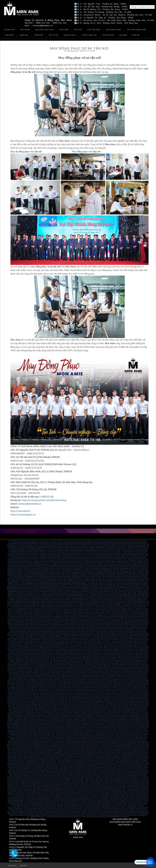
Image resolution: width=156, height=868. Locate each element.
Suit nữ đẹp (98, 777)
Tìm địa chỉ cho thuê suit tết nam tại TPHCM (92, 645)
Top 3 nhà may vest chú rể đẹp (33, 606)
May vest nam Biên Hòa (137, 723)
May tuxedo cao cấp (30, 652)
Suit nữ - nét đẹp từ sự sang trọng (121, 777)
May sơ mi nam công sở (33, 674)
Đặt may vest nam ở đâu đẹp (22, 690)
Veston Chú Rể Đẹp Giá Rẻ (116, 778)
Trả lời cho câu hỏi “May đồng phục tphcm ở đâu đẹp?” (104, 565)
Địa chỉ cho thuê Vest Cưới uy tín (113, 757)
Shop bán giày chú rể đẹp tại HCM (88, 801)
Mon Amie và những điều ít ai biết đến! (92, 549)
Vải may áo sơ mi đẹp (66, 698)
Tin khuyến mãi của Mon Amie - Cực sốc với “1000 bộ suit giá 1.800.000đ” (31, 558)
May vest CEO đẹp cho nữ (127, 609)
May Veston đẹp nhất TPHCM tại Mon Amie (75, 756)
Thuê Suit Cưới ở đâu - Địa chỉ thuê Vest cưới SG (134, 790)
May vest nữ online (135, 615)
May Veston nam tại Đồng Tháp (74, 811)
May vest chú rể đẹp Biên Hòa (124, 723)
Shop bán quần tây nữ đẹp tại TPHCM (18, 788)
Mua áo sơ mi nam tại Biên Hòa (72, 720)
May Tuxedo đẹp (105, 687)
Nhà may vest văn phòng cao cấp (19, 638)
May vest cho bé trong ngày (102, 631)
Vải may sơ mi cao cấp (17, 700)
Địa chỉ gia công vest (35, 696)
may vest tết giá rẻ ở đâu (94, 639)
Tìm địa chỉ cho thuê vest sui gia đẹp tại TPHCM (51, 623)
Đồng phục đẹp (65, 674)
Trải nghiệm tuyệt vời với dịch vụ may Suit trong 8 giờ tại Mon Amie (131, 563)
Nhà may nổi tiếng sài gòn (84, 737)
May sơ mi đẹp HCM (38, 685)
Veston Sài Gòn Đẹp (117, 741)
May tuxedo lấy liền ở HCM (131, 685)
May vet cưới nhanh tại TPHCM (114, 753)
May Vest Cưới (27, 804)
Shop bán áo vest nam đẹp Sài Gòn (64, 713)
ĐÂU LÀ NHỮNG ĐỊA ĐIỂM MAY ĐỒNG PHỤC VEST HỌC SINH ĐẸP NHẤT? (81, 582)
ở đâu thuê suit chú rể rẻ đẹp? (33, 772)
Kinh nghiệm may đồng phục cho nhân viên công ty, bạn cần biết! (47, 561)
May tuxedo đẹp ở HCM (86, 687)
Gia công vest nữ (140, 745)
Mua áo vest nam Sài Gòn (109, 713)
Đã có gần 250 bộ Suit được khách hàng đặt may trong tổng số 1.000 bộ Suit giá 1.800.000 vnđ (32, 552)
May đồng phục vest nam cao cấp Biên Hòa (23, 720)
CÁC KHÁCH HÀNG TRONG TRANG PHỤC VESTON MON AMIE (118, 589)
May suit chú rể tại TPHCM (84, 653)
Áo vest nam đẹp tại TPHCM (77, 678)
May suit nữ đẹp (44, 777)
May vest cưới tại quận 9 (111, 767)
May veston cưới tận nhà (29, 675)
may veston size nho (70, 810)
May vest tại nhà (121, 613)
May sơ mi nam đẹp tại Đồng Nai (52, 719)
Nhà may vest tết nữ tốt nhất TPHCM (127, 646)
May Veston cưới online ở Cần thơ (48, 760)
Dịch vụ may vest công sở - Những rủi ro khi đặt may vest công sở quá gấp (61, 554)
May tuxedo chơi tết (20, 652)
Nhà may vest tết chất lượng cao (29, 619)
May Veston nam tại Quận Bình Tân (89, 812)
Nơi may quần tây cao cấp (117, 679)
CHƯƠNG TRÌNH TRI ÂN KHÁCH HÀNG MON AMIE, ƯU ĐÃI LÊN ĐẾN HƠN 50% (58, 606)
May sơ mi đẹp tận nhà (78, 613)
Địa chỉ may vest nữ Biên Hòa (129, 724)
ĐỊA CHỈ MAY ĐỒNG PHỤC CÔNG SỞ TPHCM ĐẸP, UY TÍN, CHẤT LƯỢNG (118, 569)
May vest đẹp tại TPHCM (21, 686)
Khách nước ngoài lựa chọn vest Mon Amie (131, 674)
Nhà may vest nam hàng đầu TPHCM (119, 734)
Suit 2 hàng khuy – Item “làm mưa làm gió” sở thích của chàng (64, 564)
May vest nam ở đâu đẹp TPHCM (96, 727)
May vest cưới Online (139, 753)
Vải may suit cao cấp (73, 700)
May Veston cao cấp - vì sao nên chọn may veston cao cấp (66, 796)
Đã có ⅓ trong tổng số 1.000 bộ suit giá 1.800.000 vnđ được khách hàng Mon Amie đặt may (44, 546)
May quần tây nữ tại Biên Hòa (140, 722)
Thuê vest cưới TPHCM (61, 733)
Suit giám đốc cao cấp (138, 641)
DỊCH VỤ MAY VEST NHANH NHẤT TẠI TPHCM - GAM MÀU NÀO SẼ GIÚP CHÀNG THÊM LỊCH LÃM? (51, 590)
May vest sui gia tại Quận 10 (65, 627)
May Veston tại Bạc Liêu (69, 759)
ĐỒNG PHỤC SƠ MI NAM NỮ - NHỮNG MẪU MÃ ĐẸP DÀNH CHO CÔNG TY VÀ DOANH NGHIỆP (114, 584)
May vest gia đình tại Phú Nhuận (116, 630)
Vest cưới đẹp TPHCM (82, 727)
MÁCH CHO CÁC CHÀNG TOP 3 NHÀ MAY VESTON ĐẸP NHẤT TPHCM (117, 605)
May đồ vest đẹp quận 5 (134, 702)
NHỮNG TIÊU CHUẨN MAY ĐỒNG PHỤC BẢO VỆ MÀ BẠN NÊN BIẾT (55, 576)
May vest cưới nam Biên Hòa (86, 720)
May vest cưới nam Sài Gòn (131, 709)
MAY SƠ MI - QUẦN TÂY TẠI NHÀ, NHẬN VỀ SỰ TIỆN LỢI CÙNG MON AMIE (125, 590)
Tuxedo (85, 643)
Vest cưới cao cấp (79, 643)
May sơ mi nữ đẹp (16, 685)
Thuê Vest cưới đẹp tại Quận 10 (85, 757)
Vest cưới (119, 659)
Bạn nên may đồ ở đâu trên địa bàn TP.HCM (46, 751)
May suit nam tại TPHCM (29, 679)
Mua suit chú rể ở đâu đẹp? (67, 774)
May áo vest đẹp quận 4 (63, 707)
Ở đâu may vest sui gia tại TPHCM (90, 623)
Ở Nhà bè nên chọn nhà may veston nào (95, 763)
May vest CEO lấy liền (89, 661)
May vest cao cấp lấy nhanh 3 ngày (59, 657)
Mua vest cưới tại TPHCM (62, 648)
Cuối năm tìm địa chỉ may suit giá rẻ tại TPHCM (58, 654)
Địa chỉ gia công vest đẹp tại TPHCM (21, 696)
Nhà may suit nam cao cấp (72, 737)
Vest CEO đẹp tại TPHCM (17, 663)
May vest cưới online (74, 649)
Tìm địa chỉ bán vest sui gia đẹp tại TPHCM (118, 619)
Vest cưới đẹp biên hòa (122, 726)
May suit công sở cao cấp (129, 653)
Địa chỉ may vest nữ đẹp (141, 783)
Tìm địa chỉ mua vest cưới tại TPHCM (124, 643)
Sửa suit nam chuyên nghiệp (126, 692)
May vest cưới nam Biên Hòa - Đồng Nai (108, 719)
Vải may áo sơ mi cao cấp (54, 698)
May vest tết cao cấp (82, 622)
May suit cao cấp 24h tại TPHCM (61, 643)
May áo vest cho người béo (97, 730)
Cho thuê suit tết (74, 641)
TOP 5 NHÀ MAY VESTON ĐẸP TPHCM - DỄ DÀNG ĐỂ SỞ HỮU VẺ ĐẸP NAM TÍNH (67, 602)
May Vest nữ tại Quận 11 (121, 789)
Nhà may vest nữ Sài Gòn (99, 733)
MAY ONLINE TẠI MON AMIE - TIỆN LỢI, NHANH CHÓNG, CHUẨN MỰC (124, 578)
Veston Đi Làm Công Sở (90, 778)
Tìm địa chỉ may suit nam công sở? (125, 768)
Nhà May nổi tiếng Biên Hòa (28, 726)
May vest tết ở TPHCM (59, 622)
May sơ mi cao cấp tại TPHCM (17, 683)
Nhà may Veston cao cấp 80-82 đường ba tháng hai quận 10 (98, 756)
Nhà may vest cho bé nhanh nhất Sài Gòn (91, 626)
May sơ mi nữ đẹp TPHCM (64, 683)
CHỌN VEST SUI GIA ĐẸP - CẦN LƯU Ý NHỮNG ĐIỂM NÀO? (86, 600)
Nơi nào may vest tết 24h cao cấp (45, 622)
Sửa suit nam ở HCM (119, 690)
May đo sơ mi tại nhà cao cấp (41, 613)
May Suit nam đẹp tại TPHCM (87, 777)
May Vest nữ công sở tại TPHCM (60, 783)
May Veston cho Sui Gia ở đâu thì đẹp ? (23, 789)
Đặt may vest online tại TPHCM (62, 616)
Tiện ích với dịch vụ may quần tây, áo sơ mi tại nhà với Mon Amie (79, 542)
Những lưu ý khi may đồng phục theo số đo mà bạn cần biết (112, 554)
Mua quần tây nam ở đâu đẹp (41, 779)
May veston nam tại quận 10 (107, 814)
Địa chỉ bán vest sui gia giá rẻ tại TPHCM (37, 634)
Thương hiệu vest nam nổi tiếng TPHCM (70, 679)
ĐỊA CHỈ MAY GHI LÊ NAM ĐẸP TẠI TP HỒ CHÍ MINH (32, 800)
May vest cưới (53, 649)
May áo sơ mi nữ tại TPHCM (133, 737)
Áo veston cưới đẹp (138, 692)
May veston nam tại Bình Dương (49, 815)
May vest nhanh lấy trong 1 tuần (27, 628)
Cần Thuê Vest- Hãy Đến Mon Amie (92, 807)
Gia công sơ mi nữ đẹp (99, 696)
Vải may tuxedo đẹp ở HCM (31, 687)
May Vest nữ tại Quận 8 (18, 790)
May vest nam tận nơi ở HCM (50, 676)
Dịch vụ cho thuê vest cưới (77, 807)
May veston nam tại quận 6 (30, 814)
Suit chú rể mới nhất (87, 775)
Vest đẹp (32, 807)
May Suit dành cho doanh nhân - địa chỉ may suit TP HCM (84, 792)
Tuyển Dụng (108, 35)
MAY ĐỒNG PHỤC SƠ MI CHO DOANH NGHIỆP (61, 569)
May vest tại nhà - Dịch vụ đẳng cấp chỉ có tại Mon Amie (131, 543)
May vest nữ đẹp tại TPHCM (60, 781)
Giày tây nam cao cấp (56, 667)
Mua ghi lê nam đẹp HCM (132, 733)
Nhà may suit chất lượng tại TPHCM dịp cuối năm (45, 648)
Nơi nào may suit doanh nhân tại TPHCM (74, 642)
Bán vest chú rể (95, 656)
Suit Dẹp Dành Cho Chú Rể (106, 799)
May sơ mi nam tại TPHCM (55, 678)
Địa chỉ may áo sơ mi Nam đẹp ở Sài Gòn (62, 799)
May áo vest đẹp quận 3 (75, 707)
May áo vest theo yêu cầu (138, 704)
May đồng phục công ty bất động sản (48, 681)
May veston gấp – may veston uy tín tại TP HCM (132, 794)
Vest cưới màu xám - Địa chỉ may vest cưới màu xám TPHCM (97, 793)
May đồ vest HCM (90, 734)
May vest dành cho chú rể (35, 661)
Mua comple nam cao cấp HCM (79, 734)
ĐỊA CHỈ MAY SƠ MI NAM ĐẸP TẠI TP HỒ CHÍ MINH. (131, 800)
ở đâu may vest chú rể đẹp (23, 646)
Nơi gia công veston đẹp (95, 697)
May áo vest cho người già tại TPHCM (127, 711)
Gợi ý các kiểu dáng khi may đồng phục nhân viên (95, 567)
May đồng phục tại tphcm (65, 792)
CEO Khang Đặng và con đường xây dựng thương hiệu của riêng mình (112, 547)
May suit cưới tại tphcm (114, 652)
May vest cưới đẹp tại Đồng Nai (78, 763)
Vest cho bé (98, 622)
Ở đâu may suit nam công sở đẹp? (86, 770)
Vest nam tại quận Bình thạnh (130, 815)
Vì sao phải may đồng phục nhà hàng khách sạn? (118, 567)
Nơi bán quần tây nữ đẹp (38, 786)
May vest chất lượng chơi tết (36, 639)
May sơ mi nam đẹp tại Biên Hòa (136, 720)
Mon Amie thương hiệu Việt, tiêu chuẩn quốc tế (122, 749)
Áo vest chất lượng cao (126, 707)
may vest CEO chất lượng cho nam (23, 611)
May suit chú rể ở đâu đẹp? (50, 775)
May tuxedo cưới (99, 686)
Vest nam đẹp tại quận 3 (135, 715)
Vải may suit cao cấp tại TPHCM (39, 700)
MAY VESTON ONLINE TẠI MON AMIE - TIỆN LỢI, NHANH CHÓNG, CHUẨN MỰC (105, 598)
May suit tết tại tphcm (114, 639)
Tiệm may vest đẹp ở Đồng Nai (133, 718)
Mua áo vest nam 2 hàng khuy (31, 740)
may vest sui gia (89, 805)
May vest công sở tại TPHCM (23, 657)
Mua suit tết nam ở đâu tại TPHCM (99, 648)
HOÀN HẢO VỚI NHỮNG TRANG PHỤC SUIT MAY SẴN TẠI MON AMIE (80, 578)
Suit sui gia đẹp (27, 774)
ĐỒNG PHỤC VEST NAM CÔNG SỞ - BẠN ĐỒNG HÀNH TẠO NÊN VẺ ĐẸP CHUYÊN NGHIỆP (66, 583)
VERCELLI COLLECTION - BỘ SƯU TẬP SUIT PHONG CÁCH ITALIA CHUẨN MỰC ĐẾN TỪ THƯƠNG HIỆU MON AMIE (88, 571)
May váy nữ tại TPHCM (111, 733)
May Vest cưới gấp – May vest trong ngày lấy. (110, 794)
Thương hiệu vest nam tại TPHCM (103, 734)
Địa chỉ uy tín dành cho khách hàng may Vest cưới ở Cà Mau (88, 759)
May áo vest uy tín (108, 707)
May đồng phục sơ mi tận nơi (70, 612)
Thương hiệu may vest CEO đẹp (127, 663)
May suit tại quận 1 (87, 768)
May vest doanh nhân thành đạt (133, 660)
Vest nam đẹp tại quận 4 (123, 715)
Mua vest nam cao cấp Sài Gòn (80, 713)
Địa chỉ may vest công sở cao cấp (21, 654)
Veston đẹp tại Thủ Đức (46, 808)
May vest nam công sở (35, 657)
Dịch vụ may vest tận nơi (136, 612)
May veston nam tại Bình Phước (20, 815)
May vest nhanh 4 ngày (83, 628)
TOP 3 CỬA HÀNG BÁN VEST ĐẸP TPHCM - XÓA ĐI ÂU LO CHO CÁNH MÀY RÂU (105, 602)
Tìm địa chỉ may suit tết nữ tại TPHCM (55, 645)
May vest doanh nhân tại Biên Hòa (73, 726)
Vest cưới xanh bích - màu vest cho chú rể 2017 (90, 796)
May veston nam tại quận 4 (56, 814)
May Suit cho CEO (20, 643)
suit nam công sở (16, 771)
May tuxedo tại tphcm (129, 650)
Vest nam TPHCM (20, 689)
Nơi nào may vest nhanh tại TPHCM (22, 624)
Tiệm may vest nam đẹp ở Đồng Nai (108, 722)
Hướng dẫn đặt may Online (37, 804)
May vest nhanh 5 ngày (72, 628)
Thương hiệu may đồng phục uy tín (79, 681)
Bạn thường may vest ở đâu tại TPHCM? (100, 671)
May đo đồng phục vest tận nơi (26, 151)
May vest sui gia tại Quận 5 (78, 627)
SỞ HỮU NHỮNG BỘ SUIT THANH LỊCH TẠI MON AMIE (23, 601)
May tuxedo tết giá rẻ (98, 650)
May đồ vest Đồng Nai (91, 718)
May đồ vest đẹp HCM (67, 704)
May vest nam (124, 785)
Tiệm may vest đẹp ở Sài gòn (19, 729)
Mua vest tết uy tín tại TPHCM (69, 617)
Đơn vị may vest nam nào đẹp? (129, 741)
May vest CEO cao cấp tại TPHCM (18, 668)
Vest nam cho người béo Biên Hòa (85, 723)
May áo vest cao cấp (127, 704)
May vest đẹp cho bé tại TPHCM (72, 631)
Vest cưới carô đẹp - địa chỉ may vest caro (73, 793)
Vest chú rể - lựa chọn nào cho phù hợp (23, 786)
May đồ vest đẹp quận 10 (100, 702)
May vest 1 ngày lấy (128, 635)
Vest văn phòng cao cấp (97, 637)
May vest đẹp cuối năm (44, 649)
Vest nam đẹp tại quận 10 (54, 715)
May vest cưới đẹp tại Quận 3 (30, 753)
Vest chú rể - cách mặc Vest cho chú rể (125, 764)
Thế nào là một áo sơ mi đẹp (133, 788)
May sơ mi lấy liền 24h (45, 635)
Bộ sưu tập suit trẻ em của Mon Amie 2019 (111, 674)
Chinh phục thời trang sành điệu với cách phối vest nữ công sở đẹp (77, 556)
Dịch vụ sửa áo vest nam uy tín (100, 692)
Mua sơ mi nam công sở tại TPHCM (82, 782)
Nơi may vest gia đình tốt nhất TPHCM (57, 626)
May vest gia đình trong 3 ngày (19, 630)
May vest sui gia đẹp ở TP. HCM (120, 751)
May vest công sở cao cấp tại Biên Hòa (67, 724)
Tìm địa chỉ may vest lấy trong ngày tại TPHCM (130, 622)
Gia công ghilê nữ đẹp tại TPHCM (57, 745)
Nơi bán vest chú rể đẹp (114, 785)
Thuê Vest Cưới (67, 807)
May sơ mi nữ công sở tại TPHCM (98, 782)
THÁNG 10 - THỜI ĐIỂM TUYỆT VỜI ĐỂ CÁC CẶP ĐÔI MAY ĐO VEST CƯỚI (58, 604)
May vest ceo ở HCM (64, 668)
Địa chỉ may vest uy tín (22, 702)
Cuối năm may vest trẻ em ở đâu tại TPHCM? (133, 654)
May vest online (74, 616)
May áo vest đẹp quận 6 (40, 707)
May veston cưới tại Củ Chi (43, 764)
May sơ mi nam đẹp (38, 683)
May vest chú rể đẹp (72, 682)
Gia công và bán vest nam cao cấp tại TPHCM (107, 744)
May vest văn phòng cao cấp (64, 638)
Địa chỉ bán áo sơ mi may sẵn (37, 682)
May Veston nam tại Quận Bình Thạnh (72, 812)
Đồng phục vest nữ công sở (18, 687)
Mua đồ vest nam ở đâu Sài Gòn (113, 712)
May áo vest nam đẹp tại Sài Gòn (95, 713)
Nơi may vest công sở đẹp (123, 656)
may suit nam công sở (140, 770)
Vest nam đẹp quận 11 (42, 715)
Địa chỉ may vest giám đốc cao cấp (119, 664)
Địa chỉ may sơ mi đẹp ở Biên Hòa (125, 722)
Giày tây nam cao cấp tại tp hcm (137, 801)
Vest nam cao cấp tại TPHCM (52, 668)
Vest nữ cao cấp (74, 683)
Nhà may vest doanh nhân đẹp (39, 665)
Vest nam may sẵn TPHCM (133, 687)
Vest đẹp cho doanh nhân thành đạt (121, 661)
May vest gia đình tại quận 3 (88, 630)
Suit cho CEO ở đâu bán (28, 642)
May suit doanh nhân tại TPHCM (129, 642)
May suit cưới (105, 652)
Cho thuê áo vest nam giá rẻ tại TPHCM (28, 810)
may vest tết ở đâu (84, 639)
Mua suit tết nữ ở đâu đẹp (85, 648)
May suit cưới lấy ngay (60, 653)
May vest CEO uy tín (31, 668)
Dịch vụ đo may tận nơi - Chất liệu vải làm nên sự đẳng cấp (26, 542)
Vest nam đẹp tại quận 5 (112, 715)
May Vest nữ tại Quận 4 (110, 789)
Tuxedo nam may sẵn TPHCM (60, 686)
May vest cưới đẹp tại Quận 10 (44, 753)
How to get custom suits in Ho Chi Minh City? (134, 701)
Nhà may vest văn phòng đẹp (110, 637)
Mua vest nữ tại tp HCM (15, 779)
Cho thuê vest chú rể (17, 656)
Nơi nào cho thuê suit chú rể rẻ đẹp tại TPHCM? (32, 775)
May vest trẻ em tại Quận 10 (25, 672)
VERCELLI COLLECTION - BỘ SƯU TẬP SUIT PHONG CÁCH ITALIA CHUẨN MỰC (80, 586)
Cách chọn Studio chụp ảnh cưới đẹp (92, 804)
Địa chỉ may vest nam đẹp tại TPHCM (42, 735)
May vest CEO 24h (107, 660)
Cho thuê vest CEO (19, 612)
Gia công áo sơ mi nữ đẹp (85, 745)
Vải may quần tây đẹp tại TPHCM (79, 698)
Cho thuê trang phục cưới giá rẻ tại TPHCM (57, 634)
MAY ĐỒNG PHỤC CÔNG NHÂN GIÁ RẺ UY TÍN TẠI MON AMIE (121, 573)
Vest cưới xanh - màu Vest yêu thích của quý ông (56, 766)
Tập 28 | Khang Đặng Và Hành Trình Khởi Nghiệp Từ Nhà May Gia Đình (117, 549)
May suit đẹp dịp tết (66, 639)
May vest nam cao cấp (92, 741)
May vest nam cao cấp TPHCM (108, 735)
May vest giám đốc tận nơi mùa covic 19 (87, 606)
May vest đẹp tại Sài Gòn (140, 678)
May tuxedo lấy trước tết (140, 650)
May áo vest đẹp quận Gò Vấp (64, 705)
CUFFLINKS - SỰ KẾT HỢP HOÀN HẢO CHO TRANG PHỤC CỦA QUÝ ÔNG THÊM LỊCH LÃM (63, 593)
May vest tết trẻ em (135, 648)
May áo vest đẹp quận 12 (111, 705)
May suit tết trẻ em (143, 638)
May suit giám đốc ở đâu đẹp (104, 642)
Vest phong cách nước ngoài (75, 808)
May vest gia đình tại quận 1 (18, 622)
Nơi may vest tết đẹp (71, 619)
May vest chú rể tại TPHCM (127, 649)
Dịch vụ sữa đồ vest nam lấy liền (110, 694)
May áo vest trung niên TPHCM (57, 738)
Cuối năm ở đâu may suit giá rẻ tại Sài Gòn (113, 654)
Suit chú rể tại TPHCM (128, 645)
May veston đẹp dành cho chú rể (96, 665)
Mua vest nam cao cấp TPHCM (32, 737)
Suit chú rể (120, 645)
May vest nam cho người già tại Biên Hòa (65, 722)
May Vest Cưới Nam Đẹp (135, 797)
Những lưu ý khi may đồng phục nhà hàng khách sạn (79, 560)
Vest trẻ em (18, 785)
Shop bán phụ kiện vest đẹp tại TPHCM (126, 730)
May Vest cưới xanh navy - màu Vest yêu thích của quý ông (24, 797)
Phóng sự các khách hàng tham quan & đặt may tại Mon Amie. (102, 546)
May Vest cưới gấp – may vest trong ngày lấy (84, 764)
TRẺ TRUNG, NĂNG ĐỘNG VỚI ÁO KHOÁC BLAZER (32, 583)
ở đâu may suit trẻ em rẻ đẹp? (74, 771)
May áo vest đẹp (116, 707)
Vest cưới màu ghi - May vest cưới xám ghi (121, 793)
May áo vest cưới (118, 704)
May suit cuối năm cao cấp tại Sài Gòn (46, 653)
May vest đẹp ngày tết (125, 648)
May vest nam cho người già (85, 729)
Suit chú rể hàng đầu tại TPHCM (64, 775)
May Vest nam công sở (99, 783)
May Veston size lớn (32, 811)
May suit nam (53, 661)
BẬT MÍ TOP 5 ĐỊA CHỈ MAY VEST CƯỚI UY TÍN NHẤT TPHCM (132, 601)
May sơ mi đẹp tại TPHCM (27, 671)
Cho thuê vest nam (128, 679)
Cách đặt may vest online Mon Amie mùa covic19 (56, 608)
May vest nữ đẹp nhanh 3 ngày (74, 657)
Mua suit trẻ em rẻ (57, 772)
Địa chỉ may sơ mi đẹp (133, 726)
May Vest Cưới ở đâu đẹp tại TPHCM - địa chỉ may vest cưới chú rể (91, 790)
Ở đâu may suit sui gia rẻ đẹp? (115, 771)
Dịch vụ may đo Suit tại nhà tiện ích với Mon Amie (28, 560)
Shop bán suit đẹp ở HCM (129, 738)
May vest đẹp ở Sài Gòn (32, 729)
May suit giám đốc (82, 670)
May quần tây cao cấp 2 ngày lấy (74, 634)
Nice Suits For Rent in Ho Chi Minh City (96, 705)
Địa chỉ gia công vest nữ (135, 694)
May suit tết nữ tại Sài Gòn (70, 652)
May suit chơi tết (75, 639)
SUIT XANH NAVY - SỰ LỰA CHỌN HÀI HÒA (21, 580)
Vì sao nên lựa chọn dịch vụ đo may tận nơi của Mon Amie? (97, 552)
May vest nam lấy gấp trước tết (56, 752)
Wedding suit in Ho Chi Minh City (57, 701)
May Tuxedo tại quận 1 (78, 768)
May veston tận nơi (56, 675)
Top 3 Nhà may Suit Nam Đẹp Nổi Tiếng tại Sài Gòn (24, 759)
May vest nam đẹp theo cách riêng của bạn (99, 781)
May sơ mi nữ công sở (128, 782)
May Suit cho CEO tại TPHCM (31, 643)
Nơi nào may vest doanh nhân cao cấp (104, 668)
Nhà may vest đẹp (32, 702)
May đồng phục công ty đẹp (84, 682)
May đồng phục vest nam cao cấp (40, 672)
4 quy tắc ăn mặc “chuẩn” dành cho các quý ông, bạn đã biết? (117, 564)
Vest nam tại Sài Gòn (106, 679)
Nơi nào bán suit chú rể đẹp (126, 774)
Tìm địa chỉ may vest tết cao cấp (83, 619)
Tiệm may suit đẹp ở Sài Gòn (28, 746)
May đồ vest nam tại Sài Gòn (65, 712)
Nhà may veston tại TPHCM (79, 692)
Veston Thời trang (132, 805)
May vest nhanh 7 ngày (50, 628)
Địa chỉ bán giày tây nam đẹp (68, 667)
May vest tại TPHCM (25, 676)
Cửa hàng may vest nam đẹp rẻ (26, 735)
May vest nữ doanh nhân (78, 663)
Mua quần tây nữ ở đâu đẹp (28, 779)
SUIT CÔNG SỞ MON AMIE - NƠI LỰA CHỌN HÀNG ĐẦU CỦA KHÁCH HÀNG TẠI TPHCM (45, 572)
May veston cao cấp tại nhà (77, 753)
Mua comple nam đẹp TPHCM (21, 731)
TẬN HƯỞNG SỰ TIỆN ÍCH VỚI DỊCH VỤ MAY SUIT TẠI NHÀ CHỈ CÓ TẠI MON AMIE (59, 591)
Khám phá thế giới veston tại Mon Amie (96, 752)
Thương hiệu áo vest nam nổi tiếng (62, 690)
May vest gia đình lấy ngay (19, 631)
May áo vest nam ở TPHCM (99, 729)
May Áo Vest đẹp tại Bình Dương (57, 789)
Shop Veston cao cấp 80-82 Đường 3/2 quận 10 (123, 756)
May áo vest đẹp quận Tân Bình (79, 705)
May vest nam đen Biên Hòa (40, 720)
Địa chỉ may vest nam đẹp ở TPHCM (75, 735)
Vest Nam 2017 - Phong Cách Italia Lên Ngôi (129, 807)
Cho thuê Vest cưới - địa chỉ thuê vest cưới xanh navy (24, 794)
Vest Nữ (78, 29)
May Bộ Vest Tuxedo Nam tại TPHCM (84, 810)
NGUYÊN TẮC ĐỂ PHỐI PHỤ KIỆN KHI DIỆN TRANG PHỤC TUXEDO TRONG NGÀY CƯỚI (120, 586)
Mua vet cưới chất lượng (89, 753)
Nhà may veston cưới (45, 693)
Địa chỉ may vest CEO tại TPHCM (103, 664)
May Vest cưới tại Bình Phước (64, 762)
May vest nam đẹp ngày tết (71, 622)
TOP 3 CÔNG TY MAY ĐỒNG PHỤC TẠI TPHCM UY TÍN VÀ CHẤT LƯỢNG (99, 579)
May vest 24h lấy (75, 633)
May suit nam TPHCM (56, 731)
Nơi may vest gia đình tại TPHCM (74, 626)
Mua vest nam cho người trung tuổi (47, 733)
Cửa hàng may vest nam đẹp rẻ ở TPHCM (131, 712)
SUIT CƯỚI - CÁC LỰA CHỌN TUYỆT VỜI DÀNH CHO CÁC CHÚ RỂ (47, 580)
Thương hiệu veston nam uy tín (84, 693)
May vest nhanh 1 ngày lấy (120, 628)
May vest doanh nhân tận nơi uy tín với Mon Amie (111, 541)
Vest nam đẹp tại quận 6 (100, 715)
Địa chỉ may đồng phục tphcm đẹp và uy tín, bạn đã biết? (98, 561)
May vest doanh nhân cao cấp (58, 670)
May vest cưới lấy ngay (93, 649)
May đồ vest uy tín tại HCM (18, 704)
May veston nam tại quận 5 (43, 814)
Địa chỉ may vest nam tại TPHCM (64, 685)
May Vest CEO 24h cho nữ (135, 611)
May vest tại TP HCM (66, 816)
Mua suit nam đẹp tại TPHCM (78, 708)
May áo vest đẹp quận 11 (123, 705)
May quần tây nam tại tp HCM (123, 779)
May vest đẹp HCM (53, 702)
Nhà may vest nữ (66, 678)
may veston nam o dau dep (44, 810)
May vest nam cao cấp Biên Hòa (114, 724)
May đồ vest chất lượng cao (31, 704)
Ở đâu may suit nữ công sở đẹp (71, 770)
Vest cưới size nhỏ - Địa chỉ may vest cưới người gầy (48, 794)
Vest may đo (54, 735)
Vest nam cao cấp (138, 683)
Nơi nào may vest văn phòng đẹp (125, 637)
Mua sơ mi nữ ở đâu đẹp (54, 779)
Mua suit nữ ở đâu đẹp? (132, 775)
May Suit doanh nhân (116, 642)
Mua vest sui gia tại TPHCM (107, 626)
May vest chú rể (117, 649)
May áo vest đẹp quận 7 (29, 707)
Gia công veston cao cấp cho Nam (89, 744)
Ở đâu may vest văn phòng (85, 637)
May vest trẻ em (63, 682)
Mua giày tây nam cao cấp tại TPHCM (42, 667)
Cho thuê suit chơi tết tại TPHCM (85, 641)
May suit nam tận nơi (93, 675)
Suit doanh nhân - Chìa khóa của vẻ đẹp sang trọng (76, 546)
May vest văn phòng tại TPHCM (103, 638)
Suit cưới (105, 645)
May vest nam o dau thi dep (23, 807)
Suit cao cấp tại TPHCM (46, 642)
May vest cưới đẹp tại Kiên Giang (125, 759)
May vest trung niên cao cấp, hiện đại (98, 748)
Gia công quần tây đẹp (76, 696)
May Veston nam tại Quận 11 (120, 812)
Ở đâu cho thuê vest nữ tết (68, 646)
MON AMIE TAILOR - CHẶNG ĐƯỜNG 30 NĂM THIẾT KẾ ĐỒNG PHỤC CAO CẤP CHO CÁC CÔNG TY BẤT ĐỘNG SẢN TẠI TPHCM (53, 595)
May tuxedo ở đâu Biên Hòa (49, 722)
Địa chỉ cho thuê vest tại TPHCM (99, 693)
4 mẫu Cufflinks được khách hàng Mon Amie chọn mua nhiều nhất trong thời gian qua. (64, 549)
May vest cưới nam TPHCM (84, 730)
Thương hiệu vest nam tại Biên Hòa (20, 724)
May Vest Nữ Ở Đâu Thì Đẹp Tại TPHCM (119, 797)
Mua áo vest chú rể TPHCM (58, 730)
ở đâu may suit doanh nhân (58, 642)
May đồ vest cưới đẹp (73, 702)
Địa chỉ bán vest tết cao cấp (108, 617)
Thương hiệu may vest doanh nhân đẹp (110, 663)
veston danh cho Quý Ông (135, 810)
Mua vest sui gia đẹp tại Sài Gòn (121, 626)
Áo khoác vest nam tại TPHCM (120, 683)
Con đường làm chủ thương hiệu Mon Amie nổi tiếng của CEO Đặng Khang (27, 549)
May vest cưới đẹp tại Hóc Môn (112, 763)
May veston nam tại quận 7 (18, 814)
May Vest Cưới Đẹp (31, 799)
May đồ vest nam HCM (79, 711)
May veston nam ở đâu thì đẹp (56, 807)
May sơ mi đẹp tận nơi (29, 613)
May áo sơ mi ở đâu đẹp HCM (113, 682)
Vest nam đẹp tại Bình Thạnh (18, 715)
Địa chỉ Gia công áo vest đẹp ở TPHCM (24, 745)
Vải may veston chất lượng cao (85, 700)
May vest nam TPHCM (81, 709)
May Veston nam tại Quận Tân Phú (19, 812)
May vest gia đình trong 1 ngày (34, 630)
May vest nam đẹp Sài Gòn (76, 716)
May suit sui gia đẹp (18, 774)
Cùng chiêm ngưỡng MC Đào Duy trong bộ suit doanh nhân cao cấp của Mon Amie (127, 746)
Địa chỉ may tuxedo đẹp (70, 738)
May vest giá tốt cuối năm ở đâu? (30, 649)
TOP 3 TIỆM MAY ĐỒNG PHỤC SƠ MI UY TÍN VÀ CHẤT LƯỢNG (102, 583)
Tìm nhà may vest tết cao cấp (109, 643)
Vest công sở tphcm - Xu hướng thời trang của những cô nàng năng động (45, 556)
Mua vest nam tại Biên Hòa (98, 726)
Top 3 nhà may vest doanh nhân (142, 605)
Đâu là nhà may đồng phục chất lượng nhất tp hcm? (53, 565)
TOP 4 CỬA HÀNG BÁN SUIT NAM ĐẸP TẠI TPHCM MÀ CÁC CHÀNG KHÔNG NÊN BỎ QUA (106, 593)
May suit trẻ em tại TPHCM (105, 772)
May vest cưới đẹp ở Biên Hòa (64, 763)
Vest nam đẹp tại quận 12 (31, 715)
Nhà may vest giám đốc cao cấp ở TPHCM (44, 664)
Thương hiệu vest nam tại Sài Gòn (80, 712)
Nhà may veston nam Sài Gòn (57, 693)
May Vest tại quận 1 (97, 768)
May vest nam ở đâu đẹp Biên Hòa (44, 723)
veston (15, 807)
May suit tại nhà (16, 676)
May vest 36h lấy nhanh (138, 635)
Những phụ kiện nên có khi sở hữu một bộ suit (50, 674)
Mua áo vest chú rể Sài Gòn (105, 709)
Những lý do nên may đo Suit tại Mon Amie (106, 563)
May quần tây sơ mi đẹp (109, 727)
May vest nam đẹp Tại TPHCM (104, 741)
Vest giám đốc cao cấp (74, 660)
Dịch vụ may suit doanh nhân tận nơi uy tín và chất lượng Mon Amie (24, 541)
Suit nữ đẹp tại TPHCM (75, 777)
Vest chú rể (72, 643)
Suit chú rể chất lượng (77, 775)
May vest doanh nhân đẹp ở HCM (64, 661)
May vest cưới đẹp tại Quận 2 (65, 768)
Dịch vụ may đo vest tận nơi (46, 612)
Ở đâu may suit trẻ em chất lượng (59, 771)
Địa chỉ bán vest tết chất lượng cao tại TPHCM (40, 617)
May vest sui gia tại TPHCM (39, 627)
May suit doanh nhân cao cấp (18, 737)
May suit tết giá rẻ (20, 641)
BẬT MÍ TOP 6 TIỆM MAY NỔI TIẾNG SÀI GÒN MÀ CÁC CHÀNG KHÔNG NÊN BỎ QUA (51, 600)
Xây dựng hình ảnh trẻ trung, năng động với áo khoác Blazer (27, 565)
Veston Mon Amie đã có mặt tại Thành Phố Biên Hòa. (108, 716)
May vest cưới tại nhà (66, 753)
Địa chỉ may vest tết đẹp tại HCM (45, 619)
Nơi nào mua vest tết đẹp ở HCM (111, 616)
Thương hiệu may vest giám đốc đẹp (92, 663)
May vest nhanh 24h (39, 628)
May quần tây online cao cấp (26, 615)
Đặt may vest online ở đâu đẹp (18, 616)
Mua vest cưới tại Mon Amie (36, 755)
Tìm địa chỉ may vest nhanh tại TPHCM (111, 622)
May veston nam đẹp (83, 665)
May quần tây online (49, 615)
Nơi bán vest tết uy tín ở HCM (126, 616)
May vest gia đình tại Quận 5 (75, 630)
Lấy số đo (53, 35)
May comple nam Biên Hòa (71, 723)
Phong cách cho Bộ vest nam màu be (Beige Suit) (90, 803)
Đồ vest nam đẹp (110, 689)
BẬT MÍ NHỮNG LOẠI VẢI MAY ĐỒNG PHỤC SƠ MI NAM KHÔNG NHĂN (86, 589)
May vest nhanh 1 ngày (47, 660)
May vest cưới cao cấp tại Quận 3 (51, 768)
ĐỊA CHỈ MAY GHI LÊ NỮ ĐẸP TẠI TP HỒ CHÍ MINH (57, 800)
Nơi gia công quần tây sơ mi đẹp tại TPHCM (39, 742)
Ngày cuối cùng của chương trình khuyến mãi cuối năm (65, 563)
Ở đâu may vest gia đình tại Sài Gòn (126, 623)
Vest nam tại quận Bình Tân (103, 815)
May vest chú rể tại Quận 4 (37, 768)
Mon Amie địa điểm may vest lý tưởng (56, 671)
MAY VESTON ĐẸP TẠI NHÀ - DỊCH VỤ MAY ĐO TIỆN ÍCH (27, 604)
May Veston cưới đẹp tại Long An (49, 763)
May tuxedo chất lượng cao (106, 685)
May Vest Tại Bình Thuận (60, 811)
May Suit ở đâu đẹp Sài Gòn (69, 709)
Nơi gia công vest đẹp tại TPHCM (40, 697)
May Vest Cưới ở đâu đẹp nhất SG (115, 790)
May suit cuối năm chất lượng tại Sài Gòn (28, 653)
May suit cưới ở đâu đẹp (62, 749)
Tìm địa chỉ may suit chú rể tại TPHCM (73, 645)
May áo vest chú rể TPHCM (45, 730)
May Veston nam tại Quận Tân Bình (105, 812)
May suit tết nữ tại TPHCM (58, 652)
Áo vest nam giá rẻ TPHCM (137, 689)
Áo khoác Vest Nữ (95, 799)
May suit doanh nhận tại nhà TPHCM (117, 675)
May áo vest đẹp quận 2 (86, 707)
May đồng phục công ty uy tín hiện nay (95, 670)
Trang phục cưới (132, 619)
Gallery (123, 35)
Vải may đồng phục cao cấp (140, 697)
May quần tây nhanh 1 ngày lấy (108, 634)
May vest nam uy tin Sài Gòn (89, 716)
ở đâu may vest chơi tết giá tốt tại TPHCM (39, 646)
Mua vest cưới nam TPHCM (35, 731)
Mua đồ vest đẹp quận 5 (122, 702)
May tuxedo (71, 650)
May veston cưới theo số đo (113, 810)
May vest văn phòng (115, 638)
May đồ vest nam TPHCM (74, 687)
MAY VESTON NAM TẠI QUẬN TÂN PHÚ (104, 755)
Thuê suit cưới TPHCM (41, 708)
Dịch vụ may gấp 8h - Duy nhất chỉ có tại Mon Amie (58, 553)
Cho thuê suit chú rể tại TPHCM (72, 656)
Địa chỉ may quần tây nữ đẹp (18, 681)
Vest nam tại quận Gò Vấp (91, 815)
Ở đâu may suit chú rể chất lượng (43, 771)
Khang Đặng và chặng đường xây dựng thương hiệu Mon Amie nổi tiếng (79, 547)
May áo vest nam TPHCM (77, 690)
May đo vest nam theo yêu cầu (79, 741)
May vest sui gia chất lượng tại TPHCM (83, 620)
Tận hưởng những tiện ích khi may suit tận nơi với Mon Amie (80, 543)
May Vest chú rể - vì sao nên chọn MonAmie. (100, 797)
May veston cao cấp (121, 733)
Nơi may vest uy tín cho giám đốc (137, 668)
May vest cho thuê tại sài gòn (121, 808)
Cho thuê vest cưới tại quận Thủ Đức (32, 808)
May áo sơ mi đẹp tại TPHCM (123, 693)
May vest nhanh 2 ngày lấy (108, 628)
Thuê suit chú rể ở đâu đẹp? (54, 774)
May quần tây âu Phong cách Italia (130, 778)
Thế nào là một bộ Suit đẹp (69, 790)
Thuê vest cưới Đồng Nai (92, 719)
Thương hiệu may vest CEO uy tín (75, 664)
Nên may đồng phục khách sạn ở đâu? (23, 568)
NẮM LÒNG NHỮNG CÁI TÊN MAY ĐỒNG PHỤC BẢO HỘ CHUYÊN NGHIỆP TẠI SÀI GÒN (123, 576)
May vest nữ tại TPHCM (125, 672)
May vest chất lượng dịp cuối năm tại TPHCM (44, 650)
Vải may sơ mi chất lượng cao (131, 698)
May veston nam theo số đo (99, 810)
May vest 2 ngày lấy (118, 635)
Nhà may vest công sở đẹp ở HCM (94, 654)
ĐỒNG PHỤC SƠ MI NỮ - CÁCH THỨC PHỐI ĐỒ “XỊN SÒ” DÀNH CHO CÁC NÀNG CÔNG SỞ (31, 584)
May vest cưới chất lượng (128, 753)
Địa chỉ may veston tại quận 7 (137, 767)
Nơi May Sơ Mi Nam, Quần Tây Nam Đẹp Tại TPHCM (77, 789)
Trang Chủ (10, 29)
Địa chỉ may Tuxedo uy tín (43, 687)
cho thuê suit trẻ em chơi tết (63, 641)
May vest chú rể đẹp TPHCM (110, 730)
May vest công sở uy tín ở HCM (137, 656)
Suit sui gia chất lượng (36, 774)
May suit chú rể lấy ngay (117, 653)
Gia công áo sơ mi (95, 745)
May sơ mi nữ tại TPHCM (16, 781)
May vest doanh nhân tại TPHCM (126, 670)
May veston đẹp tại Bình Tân (138, 763)
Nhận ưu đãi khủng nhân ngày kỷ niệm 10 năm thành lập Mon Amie (63, 558)
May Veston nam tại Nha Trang (116, 811)
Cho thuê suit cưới (60, 656)
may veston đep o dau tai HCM (42, 807)
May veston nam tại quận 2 (81, 814)
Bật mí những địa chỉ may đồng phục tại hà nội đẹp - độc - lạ (39, 563)
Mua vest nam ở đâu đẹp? (78, 779)
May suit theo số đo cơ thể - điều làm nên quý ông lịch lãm (81, 749)
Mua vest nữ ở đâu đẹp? (66, 779)
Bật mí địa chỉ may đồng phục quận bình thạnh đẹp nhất (43, 567)
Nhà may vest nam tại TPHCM (94, 679)
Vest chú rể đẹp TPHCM (123, 729)
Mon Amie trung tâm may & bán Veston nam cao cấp (53, 756)
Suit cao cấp (37, 642)
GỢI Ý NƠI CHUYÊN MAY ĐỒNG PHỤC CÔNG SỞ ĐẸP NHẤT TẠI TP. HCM (113, 580)
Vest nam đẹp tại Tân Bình (134, 713)
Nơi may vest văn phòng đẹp (77, 638)
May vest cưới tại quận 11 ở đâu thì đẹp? (83, 767)
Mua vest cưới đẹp (56, 753)
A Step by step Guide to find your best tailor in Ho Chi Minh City (110, 701)
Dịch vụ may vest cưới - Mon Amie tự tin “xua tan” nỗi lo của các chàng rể (28, 554)
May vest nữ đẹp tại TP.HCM (78, 751)
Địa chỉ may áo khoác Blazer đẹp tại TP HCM (49, 801)
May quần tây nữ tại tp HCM (110, 779)
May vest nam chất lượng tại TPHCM (47, 740)
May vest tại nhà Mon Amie (99, 613)
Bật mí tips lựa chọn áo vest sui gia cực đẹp (36, 553)
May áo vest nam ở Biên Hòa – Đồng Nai (76, 718)
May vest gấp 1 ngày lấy (124, 786)
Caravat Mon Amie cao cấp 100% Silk (54, 547)
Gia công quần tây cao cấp (64, 696)
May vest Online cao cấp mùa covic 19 (94, 608)
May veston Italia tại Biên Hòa (28, 723)
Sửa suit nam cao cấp (21, 693)
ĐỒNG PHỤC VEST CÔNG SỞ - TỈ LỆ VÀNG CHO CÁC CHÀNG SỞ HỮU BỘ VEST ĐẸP (118, 582)
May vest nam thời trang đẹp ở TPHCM (107, 740)
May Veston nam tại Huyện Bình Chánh (36, 812)
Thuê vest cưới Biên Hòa (111, 723)
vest (12, 807)
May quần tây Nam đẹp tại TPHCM (44, 799)
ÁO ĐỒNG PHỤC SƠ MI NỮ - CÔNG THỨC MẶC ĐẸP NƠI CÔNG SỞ (97, 587)
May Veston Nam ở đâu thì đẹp (56, 759)
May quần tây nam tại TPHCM (72, 671)
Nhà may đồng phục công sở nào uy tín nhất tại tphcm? (104, 560)
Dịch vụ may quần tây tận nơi (36, 609)
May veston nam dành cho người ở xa (46, 811)
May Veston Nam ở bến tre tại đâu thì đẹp (91, 760)
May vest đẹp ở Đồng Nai (123, 719)
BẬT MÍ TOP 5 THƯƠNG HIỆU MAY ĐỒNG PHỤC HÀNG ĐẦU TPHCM (101, 601)
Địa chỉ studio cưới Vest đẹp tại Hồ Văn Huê (53, 757)
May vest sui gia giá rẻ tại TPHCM (112, 620)
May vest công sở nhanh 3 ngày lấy (90, 657)
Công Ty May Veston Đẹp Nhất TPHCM (109, 807)
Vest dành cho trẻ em (29, 796)
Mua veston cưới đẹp (107, 737)
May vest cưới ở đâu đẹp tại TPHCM (20, 742)
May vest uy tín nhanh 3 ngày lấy (106, 657)
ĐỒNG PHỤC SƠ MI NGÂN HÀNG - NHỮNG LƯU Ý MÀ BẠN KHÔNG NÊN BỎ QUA (72, 584)
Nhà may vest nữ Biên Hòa (36, 722)
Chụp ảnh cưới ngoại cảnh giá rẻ (130, 804)
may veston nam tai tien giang (102, 811)
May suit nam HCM (66, 708)
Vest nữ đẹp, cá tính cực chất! (86, 786)
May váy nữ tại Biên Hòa (99, 723)
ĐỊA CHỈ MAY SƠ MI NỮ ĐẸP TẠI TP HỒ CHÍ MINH (106, 800)
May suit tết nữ (48, 652)
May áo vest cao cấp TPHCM (107, 704)
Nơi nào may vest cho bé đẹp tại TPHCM (114, 624)
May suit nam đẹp (112, 678)
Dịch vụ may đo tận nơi (58, 612)
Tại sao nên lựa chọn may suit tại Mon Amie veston (44, 749)
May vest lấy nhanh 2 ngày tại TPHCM (135, 657)
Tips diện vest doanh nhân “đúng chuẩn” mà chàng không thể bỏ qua (45, 557)
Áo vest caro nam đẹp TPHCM (115, 731)
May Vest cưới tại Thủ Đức (125, 763)
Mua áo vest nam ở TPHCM (55, 729)
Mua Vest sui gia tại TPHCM (42, 785)
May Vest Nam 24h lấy (18, 804)
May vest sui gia (45, 661)
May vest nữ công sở (124, 639)
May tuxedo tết (77, 650)
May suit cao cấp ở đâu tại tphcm (46, 643)
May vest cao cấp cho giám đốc (75, 731)
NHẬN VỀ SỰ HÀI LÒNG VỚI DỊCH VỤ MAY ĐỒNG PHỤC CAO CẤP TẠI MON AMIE (81, 575)
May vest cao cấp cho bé (64, 633)
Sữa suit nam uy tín (112, 693)
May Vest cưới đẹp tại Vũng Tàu (19, 762)
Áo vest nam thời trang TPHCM (101, 738)
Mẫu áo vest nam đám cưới (45, 689)
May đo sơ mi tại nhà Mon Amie (55, 613)
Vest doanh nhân (120, 678)
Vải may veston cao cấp (134, 700)
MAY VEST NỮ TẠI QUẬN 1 (56, 790)
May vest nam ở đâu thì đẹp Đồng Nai (117, 718)
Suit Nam (88, 799)
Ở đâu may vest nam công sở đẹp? (44, 783)
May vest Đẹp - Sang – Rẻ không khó (63, 741)
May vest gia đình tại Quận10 (61, 630)
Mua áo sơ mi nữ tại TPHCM (48, 788)
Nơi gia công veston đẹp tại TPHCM (56, 697)
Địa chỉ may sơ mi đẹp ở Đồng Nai (36, 719)
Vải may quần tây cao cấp (108, 698)
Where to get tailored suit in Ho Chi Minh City (39, 701)
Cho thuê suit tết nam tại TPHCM (48, 656)
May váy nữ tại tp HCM (90, 779)
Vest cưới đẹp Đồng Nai (135, 719)
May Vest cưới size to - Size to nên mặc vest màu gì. (62, 764)
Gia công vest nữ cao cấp (75, 744)
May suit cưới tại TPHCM (96, 737)
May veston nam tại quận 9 (133, 812)
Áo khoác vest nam (69, 689)
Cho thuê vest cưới (40, 668)
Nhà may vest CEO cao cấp (61, 664)
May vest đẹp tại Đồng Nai (32, 762)
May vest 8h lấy (82, 633)
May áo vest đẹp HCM (21, 705)
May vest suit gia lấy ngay (135, 626)
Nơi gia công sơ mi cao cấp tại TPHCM (113, 696)
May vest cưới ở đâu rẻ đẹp (62, 740)
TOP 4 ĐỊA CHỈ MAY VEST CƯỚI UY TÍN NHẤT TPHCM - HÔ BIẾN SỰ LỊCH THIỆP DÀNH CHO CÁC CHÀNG (39, 597)
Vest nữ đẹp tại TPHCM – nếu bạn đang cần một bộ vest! (32, 782)
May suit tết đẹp (29, 641)
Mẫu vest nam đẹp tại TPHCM (31, 689)
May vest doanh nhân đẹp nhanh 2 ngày (44, 659)
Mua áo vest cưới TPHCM (135, 729)
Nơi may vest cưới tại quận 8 (124, 767)
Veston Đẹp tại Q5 (73, 805)
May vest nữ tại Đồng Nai (102, 718)
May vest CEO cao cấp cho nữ (107, 611)
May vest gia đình (131, 628)
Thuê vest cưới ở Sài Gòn (112, 711)
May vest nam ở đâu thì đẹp (132, 727)
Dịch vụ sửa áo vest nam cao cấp (65, 692)
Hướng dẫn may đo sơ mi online (105, 615)
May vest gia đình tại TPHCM (48, 630)
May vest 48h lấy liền (20, 637)
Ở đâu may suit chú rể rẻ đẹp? (19, 772)
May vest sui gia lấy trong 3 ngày (136, 627)
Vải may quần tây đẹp (119, 698)
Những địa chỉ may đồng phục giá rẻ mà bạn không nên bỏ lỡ (70, 568)
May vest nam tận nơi (111, 676)
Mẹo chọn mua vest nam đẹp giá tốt (41, 789)
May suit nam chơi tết (97, 652)
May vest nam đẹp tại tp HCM (73, 781)
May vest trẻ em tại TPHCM (128, 783)
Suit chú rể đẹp (96, 775)
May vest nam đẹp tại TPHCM (46, 737)
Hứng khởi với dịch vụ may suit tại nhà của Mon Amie (106, 543)
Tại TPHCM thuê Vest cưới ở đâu (128, 757)
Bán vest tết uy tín (80, 617)
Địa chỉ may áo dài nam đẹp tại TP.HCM (51, 803)
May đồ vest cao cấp (56, 704)
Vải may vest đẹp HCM (98, 700)
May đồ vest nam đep (111, 702)
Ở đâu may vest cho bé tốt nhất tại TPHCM (23, 620)
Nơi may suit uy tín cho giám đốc (87, 668)
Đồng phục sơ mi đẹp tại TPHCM (19, 678)
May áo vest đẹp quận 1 (98, 707)
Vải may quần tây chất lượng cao (94, 698)
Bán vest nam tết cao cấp (16, 619)
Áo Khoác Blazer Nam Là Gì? (108, 803)
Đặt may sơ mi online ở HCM (90, 615)
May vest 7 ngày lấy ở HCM (56, 635)
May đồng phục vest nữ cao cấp (115, 738)
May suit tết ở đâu (134, 639)
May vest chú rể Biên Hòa (111, 726)
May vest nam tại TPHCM (33, 686)
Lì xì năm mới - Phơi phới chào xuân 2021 (88, 554)
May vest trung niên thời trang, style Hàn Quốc (78, 748)
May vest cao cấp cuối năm (61, 650)
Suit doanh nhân (127, 731)
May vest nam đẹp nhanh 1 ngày (129, 659)
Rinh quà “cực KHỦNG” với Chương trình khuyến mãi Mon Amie (112, 558)
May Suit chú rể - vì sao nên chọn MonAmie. (123, 766)
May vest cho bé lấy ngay (18, 633)
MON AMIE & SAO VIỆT (102, 578)
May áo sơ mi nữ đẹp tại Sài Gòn (98, 682)
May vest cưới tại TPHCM (63, 649)
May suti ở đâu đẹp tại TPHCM (18, 730)
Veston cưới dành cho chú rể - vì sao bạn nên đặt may (50, 797)
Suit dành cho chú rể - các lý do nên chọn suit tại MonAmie (29, 793)
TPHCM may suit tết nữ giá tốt (95, 643)
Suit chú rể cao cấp (138, 645)
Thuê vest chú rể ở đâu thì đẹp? (86, 785)
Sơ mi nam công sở (16, 783)
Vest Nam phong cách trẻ (62, 805)
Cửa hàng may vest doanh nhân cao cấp (62, 663)
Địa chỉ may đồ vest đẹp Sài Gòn (86, 702)
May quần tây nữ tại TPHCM (102, 731)
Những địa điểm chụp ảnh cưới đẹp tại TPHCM (55, 804)
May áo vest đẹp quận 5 (52, 707)
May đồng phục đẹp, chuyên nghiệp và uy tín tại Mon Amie (126, 568)
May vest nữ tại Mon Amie (135, 781)
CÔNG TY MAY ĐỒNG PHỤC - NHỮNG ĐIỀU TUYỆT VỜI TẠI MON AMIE (79, 580)
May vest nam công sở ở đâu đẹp (90, 740)
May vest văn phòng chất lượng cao (49, 638)
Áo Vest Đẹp (135, 707)
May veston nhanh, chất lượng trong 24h (130, 752)
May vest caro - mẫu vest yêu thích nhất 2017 (53, 793)
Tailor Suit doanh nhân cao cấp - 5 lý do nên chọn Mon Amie (53, 560)
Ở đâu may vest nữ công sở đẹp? (29, 783)
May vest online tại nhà (141, 608)
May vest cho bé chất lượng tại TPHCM (50, 633)
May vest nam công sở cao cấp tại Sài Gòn (27, 713)
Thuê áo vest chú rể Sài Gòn (79, 704)
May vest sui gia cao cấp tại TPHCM (99, 619)
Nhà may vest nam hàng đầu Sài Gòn (97, 712)
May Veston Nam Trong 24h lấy (97, 789)
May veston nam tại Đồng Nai (35, 815)
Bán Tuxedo (102, 656)
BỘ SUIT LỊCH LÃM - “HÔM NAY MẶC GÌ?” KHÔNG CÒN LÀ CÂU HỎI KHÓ (125, 591)
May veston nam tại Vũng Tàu (64, 815)
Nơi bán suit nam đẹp (121, 775)
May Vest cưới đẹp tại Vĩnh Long (33, 760)
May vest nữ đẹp (52, 805)
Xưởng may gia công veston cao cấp (82, 689)
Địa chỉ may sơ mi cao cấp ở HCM (128, 682)
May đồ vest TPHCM (19, 740)
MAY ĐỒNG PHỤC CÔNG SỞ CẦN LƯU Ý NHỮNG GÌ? (59, 573)
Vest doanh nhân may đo (100, 661)
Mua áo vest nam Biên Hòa (83, 724)
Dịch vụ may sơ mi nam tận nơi (99, 609)
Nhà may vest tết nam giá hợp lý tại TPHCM (23, 648)
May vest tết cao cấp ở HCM (59, 619)
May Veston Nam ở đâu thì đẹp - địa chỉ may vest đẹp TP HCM (44, 792)
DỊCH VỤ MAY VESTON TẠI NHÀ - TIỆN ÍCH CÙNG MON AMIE (93, 591)
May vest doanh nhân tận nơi (22, 661)
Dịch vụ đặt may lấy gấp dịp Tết (41, 752)
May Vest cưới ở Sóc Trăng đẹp (110, 759)
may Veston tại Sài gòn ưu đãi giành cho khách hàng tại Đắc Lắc (98, 762)
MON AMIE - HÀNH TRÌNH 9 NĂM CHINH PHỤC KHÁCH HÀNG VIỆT (44, 586)
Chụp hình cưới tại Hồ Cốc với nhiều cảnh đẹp (111, 804)
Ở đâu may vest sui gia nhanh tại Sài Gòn (108, 623)
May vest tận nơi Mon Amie (111, 612)
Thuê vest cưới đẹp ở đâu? (23, 755)
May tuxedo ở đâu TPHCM (32, 730)
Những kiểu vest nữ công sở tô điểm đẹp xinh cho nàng (134, 556)
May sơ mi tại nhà (88, 613)
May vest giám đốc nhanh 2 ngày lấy (91, 659)
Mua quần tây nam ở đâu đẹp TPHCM (29, 727)
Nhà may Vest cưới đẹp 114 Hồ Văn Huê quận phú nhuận (29, 757)
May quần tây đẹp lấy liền (134, 634)
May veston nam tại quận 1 (94, 814)
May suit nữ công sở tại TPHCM (101, 770)
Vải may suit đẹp (64, 700)
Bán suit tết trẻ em (98, 641)
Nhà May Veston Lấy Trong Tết (19, 708)
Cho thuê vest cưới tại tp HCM (107, 808)
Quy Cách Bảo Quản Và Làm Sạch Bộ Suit (112, 550)
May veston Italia (135, 731)
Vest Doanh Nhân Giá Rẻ (78, 778)
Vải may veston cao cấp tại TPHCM (112, 700)
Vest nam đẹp (46, 718)
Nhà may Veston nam (18, 808)
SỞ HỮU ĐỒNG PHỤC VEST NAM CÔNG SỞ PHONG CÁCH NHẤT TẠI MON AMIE (44, 582)
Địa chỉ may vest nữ (129, 678)
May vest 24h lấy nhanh (31, 637)
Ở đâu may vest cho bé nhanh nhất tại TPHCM (44, 620)
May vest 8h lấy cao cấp (42, 637)
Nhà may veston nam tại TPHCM (70, 665)
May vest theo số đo (124, 810)
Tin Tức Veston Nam (123, 805)
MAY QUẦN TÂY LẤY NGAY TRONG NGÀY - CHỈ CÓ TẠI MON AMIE (99, 595)
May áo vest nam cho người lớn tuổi (70, 729)
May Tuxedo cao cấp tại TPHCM (111, 686)
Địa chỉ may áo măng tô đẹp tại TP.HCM (33, 803)
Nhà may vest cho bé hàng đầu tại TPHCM (64, 620)
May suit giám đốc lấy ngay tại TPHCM (129, 638)
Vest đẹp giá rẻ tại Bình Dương (135, 808)
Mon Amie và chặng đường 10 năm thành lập (60, 550)
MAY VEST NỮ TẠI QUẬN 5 (30, 790)
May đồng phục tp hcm (123, 816)
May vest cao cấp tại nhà (131, 613)
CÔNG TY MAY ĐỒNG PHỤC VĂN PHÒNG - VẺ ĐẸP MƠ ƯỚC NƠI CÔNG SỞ (64, 579)
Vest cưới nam (89, 692)
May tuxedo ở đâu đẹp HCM (46, 686)
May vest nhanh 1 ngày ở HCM (18, 660)
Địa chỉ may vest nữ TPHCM (119, 737)
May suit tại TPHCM (58, 709)
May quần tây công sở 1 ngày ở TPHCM (91, 634)
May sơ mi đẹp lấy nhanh (19, 635)
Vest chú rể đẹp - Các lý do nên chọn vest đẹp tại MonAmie (76, 797)
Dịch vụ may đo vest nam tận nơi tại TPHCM (71, 611)
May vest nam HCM (39, 711)
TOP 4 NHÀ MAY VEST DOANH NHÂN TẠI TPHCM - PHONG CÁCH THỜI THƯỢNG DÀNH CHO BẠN (87, 597)
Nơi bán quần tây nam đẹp (51, 786)
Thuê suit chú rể (17, 775)
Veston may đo (109, 661)
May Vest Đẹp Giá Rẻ (87, 788)
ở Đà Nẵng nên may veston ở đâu (33, 763)
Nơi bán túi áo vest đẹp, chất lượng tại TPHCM (130, 742)
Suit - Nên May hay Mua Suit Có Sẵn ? (70, 803)
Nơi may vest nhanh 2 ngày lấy (27, 659)
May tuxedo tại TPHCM (131, 686)
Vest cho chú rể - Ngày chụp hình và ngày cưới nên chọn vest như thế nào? (106, 553)
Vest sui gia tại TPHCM (86, 674)
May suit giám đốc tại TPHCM (90, 642)
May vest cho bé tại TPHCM (31, 622)
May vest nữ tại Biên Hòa (16, 726)
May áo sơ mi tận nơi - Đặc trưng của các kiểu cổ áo (52, 542)
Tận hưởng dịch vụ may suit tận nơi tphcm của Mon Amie (54, 543)
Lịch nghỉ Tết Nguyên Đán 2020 (85, 616)
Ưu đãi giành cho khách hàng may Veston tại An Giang (69, 760)
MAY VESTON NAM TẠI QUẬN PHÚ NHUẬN (84, 755)
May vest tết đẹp (91, 622)
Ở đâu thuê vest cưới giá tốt (17, 753)
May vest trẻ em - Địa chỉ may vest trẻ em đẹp (105, 764)
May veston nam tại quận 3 (68, 814)
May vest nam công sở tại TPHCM (76, 783)
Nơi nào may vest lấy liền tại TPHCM (78, 624)
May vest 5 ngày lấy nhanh (84, 635)
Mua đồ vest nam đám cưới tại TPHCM (31, 734)
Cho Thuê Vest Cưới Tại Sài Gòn (135, 803)
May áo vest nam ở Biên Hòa (81, 722)
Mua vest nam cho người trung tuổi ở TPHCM (95, 711)
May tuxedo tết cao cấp (118, 650)
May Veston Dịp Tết (31, 708)
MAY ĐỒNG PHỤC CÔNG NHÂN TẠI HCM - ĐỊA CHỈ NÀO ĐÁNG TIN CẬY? (89, 573)
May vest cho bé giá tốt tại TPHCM (32, 633)
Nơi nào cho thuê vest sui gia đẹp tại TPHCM (134, 624)
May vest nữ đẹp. (85, 781)
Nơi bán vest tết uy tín (24, 617)
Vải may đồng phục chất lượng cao (126, 697)
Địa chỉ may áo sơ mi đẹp (106, 683)
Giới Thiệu (25, 29)
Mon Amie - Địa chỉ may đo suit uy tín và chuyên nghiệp (133, 545)
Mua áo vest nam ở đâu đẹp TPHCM (85, 738)
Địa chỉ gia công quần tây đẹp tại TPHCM (128, 744)
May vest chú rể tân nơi (17, 675)
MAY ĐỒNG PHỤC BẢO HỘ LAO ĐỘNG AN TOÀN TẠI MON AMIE (87, 576)
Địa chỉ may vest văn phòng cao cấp (71, 637)
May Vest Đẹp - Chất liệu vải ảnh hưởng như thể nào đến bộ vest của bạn (109, 788)
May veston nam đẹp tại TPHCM (82, 667)
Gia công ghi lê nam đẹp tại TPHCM (41, 745)
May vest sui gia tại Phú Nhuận (91, 627)
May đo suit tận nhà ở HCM (82, 675)
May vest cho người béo (33, 733)
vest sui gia (115, 805)
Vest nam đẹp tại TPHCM (51, 782)
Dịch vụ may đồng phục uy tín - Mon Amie (135, 554)
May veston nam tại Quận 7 (116, 671)
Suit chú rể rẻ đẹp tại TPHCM (105, 774)
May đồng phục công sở (43, 678)
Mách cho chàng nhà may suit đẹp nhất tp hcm (39, 564)
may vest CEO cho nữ (138, 609)
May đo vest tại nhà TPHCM (63, 676)
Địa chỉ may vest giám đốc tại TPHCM (25, 664)
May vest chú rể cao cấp (17, 650)
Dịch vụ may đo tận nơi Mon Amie (39, 611)
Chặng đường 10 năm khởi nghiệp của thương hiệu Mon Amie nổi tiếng (86, 550)
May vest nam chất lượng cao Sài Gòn (46, 716)
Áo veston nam (128, 690)
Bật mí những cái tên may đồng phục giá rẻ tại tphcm (44, 568)
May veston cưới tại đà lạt (77, 762)
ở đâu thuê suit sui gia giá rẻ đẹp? (100, 771)
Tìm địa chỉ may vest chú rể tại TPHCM (21, 645)
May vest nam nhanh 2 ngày (76, 659)
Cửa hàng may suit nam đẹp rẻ (105, 708)
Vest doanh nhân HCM (17, 711)
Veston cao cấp (104, 678)
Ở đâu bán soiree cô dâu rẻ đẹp (129, 771)
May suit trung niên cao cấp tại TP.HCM (131, 748)
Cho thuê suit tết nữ (35, 656)
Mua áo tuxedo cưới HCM (16, 734)
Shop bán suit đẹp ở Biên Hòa (58, 726)
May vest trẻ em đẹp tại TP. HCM (105, 751)
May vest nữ (92, 686)
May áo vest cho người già (73, 733)
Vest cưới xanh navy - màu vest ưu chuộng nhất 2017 (33, 766)
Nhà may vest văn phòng (90, 638)
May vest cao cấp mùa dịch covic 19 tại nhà (106, 606)
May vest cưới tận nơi (101, 676)
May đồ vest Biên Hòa (86, 726)
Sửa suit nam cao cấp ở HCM (107, 690)
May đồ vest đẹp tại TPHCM (45, 704)
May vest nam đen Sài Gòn (118, 709)
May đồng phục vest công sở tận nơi (43, 675)
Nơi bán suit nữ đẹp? (111, 775)
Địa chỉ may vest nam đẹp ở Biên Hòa (98, 724)
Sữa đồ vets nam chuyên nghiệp (47, 694)
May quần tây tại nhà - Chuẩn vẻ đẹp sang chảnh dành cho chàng (26, 543)
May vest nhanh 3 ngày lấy (95, 628)
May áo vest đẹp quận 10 (135, 705)
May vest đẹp (107, 665)
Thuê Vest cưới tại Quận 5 (99, 757)
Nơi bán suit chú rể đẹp (79, 774)
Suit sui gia (44, 774)
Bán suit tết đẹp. (106, 641)
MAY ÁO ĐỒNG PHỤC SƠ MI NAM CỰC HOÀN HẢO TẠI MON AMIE (54, 589)
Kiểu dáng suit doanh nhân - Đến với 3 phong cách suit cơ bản (100, 557)
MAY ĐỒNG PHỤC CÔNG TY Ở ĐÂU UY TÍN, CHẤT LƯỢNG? (86, 569)
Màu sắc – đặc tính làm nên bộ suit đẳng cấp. (61, 778)
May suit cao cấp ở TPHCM (19, 709)
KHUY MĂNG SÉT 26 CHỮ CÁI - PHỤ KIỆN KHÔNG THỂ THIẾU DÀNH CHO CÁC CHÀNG (116, 572)
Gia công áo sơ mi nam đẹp (72, 745)
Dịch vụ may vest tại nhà (111, 613)
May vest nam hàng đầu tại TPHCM (92, 678)
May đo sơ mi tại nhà (68, 613)
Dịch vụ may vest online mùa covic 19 (76, 608)
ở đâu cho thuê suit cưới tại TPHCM (95, 646)
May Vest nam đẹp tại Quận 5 (23, 768)
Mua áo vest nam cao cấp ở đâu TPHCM (125, 735)
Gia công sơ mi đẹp (14, 697)
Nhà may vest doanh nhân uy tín (24, 665)
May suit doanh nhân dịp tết (55, 639)
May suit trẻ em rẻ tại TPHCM (91, 772)
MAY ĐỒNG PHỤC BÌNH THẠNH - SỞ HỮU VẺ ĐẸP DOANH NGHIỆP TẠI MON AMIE (119, 575)
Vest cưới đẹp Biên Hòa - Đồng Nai (58, 718)
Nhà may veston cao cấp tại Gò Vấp (19, 767)
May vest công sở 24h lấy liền (49, 641)
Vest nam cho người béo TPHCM (48, 734)
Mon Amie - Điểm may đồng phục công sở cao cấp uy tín (36, 569)
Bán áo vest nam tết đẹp (139, 616)
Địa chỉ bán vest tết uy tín (133, 617)
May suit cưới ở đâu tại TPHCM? (127, 652)
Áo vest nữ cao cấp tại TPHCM (28, 785)
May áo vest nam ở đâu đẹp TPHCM (52, 711)
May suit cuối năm (140, 652)
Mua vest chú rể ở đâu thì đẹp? (101, 785)
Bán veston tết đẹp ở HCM (121, 617)
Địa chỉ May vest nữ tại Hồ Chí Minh (40, 805)
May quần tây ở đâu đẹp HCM (64, 681)
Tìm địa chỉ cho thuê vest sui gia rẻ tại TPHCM (30, 623)
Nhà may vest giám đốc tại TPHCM (54, 665)
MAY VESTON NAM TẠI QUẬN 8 (50, 755)
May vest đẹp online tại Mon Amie (47, 616)
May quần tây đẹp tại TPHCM (23, 682)
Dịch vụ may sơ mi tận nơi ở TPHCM (68, 609)
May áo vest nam (122, 687)
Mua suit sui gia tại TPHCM (133, 772)
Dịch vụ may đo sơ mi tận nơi (114, 609)
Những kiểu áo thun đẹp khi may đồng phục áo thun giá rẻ (130, 560)
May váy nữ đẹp (99, 779)
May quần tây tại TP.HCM (91, 751)
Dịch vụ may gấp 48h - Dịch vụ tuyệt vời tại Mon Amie (123, 552)
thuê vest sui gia (81, 805)
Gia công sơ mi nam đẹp (88, 696)
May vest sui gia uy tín (15, 627)
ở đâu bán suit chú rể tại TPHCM (111, 646)
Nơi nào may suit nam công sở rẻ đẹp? (40, 770)
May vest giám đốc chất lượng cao (61, 660)
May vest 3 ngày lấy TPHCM (107, 635)
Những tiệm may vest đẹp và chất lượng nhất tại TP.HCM (48, 746)
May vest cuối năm (83, 649)
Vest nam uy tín (39, 718)
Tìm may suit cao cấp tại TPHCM (118, 641)
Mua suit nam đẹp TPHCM (89, 731)
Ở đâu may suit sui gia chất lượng (28, 771)
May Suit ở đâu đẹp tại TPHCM (19, 741)
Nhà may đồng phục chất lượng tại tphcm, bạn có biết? (123, 561)
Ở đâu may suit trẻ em (86, 771)
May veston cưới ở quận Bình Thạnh (36, 767)
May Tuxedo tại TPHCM (62, 687)
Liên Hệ (136, 35)
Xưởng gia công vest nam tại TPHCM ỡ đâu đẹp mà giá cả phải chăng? (103, 742)
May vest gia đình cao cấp (59, 631)
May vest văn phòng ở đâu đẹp (55, 637)
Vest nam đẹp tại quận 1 (17, 716)
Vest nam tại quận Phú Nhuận (78, 815)
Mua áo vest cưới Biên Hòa (58, 723)
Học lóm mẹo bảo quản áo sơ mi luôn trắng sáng (97, 746)
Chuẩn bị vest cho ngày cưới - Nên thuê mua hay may (23, 751)
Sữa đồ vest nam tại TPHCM (96, 694)
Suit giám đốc (129, 641)
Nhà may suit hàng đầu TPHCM (131, 708)
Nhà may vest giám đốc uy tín (135, 664)
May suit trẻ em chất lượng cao (77, 772)
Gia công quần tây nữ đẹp (117, 745)
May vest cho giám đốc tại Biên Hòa (102, 720)
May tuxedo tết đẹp (108, 650)
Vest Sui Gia (75, 785)
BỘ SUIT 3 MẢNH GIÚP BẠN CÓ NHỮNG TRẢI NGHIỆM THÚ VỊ (81, 572)
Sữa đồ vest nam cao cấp (83, 694)
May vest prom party (96, 674)
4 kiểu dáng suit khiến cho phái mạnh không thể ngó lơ (73, 557)
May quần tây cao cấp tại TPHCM (136, 681)
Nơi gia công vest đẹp (84, 697)
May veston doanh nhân (45, 670)
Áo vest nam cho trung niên (58, 689)
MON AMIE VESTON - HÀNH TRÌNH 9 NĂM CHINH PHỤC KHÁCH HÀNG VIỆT (43, 571)
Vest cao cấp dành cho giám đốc (52, 682)
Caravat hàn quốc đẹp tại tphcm (104, 801)
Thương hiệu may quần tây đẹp (32, 681)
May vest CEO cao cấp (74, 668)
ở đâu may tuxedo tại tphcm (56, 646)
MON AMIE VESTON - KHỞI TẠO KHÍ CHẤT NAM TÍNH (72, 601)
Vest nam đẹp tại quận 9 (65, 715)
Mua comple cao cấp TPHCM (129, 671)
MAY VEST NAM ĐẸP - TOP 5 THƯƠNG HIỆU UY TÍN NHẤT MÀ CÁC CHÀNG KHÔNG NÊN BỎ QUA (63, 598)
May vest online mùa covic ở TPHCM (37, 608)
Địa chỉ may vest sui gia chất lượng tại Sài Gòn (107, 633)
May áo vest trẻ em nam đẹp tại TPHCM (103, 805)
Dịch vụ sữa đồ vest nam (124, 694)
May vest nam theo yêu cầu (67, 711)
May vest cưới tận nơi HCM (36, 676)
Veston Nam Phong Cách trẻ (130, 814)
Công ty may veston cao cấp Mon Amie (19, 674)
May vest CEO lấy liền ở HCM (119, 660)
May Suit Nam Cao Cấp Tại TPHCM (32, 777)
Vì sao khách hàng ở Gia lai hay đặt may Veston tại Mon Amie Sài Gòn (129, 762)
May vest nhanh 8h (91, 633)
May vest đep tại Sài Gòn (42, 702)
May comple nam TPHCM (59, 727)
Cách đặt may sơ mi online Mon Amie (63, 615)
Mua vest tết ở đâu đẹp (98, 616)
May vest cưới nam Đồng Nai (21, 719)
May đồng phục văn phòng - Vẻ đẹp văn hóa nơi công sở (78, 565)
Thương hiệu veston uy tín (89, 664)
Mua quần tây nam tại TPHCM (34, 788)
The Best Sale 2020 (45, 29)
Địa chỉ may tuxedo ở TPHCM (74, 686)
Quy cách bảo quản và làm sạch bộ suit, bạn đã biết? (91, 564)
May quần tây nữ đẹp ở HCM (112, 681)
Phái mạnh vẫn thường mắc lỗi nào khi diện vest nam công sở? (107, 556)
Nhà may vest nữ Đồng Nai (66, 719)
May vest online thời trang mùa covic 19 (112, 608)
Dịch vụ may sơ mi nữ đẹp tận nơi (84, 609)
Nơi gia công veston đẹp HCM (72, 697)
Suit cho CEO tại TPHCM (16, 642)
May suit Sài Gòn (35, 738)
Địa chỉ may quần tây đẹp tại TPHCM (96, 681)
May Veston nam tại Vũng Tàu (130, 811)
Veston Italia (64, 731)
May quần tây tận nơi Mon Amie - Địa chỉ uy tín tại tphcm (106, 542)
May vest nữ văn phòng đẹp (34, 638)
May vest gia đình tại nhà (129, 630)
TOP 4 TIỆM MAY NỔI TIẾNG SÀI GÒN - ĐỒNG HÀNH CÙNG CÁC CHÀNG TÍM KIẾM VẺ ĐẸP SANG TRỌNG (64, 594)
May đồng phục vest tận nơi (86, 151)
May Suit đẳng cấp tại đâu (42, 759)
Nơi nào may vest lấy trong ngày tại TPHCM (59, 624)
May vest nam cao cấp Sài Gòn (62, 716)
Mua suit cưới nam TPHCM (91, 708)
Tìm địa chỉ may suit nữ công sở (109, 768)
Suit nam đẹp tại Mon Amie (107, 777)
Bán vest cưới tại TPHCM (85, 656)
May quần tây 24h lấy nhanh (122, 634)
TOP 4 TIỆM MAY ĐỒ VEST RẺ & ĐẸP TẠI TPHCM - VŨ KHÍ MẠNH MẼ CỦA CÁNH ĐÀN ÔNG (110, 594)
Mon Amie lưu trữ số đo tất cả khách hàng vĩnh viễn (75, 752)
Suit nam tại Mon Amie (134, 777)
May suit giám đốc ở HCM (71, 670)
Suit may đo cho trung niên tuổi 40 (114, 748)
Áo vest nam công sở (37, 692)
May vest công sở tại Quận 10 (81, 672)
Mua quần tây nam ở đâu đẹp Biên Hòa (56, 720)
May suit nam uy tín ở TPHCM (46, 709)
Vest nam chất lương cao (29, 718)
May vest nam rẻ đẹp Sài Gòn (30, 716)
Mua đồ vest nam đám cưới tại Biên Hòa (119, 720)
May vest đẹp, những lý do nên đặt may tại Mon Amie (22, 752)
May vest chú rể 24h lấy (28, 650)
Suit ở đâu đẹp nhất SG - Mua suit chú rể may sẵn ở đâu (38, 778)
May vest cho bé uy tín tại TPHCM (88, 631)
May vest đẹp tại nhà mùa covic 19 (124, 606)
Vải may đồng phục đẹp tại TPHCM (109, 697)
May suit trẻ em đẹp (116, 772)
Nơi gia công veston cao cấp (26, 697)
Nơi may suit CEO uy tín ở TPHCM (118, 665)
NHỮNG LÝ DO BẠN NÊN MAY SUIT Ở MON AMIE (44, 605)
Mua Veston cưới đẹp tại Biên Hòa (43, 726)
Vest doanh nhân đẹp (39, 663)
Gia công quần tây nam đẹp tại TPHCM (49, 696)
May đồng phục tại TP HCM (78, 816)
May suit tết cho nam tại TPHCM (84, 652)
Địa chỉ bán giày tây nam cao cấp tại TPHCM (23, 667)
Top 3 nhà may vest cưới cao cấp (18, 606)
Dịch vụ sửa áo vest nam (114, 692)
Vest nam (116, 786)
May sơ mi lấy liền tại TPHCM (32, 635)
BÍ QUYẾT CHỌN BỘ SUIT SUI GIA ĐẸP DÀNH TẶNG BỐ (50, 578)
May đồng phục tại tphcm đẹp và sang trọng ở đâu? (128, 565)
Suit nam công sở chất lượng (56, 770)
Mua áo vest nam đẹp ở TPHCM (23, 738)
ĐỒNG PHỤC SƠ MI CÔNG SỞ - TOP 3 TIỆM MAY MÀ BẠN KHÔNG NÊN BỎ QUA (62, 587)
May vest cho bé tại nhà (129, 631)
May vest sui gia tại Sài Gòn (52, 627)
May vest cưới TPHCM (43, 729)
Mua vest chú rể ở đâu (74, 648)
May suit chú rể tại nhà (95, 653)
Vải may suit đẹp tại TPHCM (53, 700)
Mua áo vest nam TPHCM (59, 737)
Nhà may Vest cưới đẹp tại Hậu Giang (109, 760)
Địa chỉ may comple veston (71, 693)
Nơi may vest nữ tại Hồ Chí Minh (24, 805)
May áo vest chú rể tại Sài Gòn (93, 704)
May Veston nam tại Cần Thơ (88, 811)
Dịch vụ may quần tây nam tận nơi (21, 609)
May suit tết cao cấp (38, 641)
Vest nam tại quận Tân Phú (116, 815)
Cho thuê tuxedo (26, 656)
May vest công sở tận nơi (76, 676)
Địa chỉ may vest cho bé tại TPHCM (19, 634)
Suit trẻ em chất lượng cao (47, 772)
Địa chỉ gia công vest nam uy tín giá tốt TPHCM (42, 744)
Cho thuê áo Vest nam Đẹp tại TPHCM (91, 808)
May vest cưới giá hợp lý (85, 671)
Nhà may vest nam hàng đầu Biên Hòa (37, 724)
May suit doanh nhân (139, 670)
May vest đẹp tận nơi (18, 613)
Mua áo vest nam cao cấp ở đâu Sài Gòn (46, 713)
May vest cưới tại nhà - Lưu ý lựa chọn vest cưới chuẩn (51, 541)
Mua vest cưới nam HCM (28, 711)
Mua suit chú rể (115, 774)
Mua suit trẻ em (66, 772)
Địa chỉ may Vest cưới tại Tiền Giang (127, 760)
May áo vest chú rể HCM (93, 709)
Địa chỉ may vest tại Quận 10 (54, 672)
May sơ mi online (127, 615)
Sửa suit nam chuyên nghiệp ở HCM (91, 690)
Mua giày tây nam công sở (103, 667)
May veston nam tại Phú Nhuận (52, 767)
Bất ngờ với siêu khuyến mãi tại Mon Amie (88, 558)
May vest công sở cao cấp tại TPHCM (92, 735)
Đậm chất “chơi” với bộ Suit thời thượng (87, 563)
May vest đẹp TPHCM (63, 702)
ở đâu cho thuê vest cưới (81, 646)
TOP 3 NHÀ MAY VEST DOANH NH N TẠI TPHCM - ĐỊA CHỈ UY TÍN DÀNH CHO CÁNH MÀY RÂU (78, 605)
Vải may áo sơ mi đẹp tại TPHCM (40, 698)
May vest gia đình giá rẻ (31, 631)
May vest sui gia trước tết (26, 627)
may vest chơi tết (105, 639)
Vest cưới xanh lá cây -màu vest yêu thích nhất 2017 (113, 796)
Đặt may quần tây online (39, 615)
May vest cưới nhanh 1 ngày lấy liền (108, 659)
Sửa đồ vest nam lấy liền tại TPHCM (122, 689)
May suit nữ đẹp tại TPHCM (17, 777)
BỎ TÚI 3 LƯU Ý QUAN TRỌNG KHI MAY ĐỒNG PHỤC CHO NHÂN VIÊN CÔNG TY (42, 575)
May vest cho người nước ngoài (68, 675)
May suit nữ (60, 777)
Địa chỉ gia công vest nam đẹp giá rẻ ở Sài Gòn (75, 742)
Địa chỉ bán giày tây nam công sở (117, 667)
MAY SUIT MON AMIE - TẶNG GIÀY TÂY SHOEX (48, 601)
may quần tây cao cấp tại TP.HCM (64, 751)
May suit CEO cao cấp (132, 665)
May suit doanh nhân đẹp (118, 708)
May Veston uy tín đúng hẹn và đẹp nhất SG (124, 755)
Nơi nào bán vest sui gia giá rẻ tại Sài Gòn (38, 626)
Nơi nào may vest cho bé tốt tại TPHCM (95, 624)
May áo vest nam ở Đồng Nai (79, 719)
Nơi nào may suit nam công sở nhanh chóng (21, 770)
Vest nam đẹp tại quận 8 (77, 715)
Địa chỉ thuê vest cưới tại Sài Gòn (113, 752)
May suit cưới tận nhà (104, 675)
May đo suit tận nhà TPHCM (132, 675)
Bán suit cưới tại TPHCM (111, 656)
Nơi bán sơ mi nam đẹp (73, 786)
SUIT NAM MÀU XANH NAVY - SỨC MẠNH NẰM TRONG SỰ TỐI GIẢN (91, 590)
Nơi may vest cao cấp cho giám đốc (121, 668)
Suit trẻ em (123, 772)
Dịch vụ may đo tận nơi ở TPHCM (31, 612)
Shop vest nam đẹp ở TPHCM (86, 733)
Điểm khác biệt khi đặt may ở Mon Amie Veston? (109, 545)
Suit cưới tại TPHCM (112, 645)
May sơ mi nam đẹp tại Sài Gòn (135, 734)
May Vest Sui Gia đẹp (67, 785)
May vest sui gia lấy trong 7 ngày (121, 627)
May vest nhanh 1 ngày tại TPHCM (33, 660)
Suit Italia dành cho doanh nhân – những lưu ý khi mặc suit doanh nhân (113, 792)
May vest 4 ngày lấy (96, 635)
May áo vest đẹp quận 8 (17, 707)
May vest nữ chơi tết (18, 649)
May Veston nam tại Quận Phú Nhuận (54, 812)
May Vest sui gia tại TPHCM (55, 785)
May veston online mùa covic (128, 608)
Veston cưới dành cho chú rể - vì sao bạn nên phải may (100, 766)
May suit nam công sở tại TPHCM (117, 770)
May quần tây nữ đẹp (135, 779)
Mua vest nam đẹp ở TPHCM (36, 690)
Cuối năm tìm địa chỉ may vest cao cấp (38, 654)
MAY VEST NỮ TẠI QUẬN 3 (43, 790)
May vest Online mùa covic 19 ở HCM (19, 608)
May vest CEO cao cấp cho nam (121, 611)
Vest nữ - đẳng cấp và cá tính (106, 786)
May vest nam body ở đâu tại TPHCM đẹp (36, 741)
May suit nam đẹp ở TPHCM (32, 709)
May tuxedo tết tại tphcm (87, 650)
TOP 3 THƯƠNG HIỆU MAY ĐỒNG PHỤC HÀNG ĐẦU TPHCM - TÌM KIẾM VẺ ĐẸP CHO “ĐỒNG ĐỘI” (98, 604)
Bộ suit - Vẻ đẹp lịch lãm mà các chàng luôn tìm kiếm (37, 550)
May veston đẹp (85, 686)
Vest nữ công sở (109, 783)
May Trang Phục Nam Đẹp (75, 788)
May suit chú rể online (106, 653)
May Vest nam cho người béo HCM (50, 712)
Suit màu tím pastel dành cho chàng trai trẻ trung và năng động (31, 547)
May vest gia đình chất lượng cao (45, 631)
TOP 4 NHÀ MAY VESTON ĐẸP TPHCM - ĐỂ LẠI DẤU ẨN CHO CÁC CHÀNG (128, 597)
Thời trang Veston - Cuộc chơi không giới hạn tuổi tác (55, 748)
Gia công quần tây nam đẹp (129, 745)
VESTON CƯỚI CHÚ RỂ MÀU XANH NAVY (78, 766)
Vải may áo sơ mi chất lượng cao (25, 698)
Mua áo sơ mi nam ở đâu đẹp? (62, 788)
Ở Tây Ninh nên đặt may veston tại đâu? (48, 762)
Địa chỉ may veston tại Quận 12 (66, 767)
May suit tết (45, 639)
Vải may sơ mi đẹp (27, 700)
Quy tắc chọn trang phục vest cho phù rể (79, 553)
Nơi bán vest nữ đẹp (135, 786)
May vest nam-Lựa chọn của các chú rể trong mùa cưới (73, 746)
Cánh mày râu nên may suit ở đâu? (103, 749)
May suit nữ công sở (129, 770)
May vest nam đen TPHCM (71, 730)
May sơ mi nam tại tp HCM (28, 781)
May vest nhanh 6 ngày (61, 628)
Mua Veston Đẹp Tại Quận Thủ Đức (60, 808)
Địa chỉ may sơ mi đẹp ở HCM (50, 683)
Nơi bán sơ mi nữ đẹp (62, 786)
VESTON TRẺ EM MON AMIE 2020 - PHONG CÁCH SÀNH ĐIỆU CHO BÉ (129, 587)
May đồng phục (89, 816)
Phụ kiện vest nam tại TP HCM (31, 801)
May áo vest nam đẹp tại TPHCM (138, 693)
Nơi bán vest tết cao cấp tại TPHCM (93, 617)
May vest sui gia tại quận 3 (98, 620)
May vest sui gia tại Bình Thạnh (106, 627)
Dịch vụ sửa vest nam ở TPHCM (98, 689)
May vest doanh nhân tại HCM (111, 670)
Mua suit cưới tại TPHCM (114, 648)
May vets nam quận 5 (32, 678)
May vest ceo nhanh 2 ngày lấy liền (61, 659)
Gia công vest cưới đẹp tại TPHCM (61, 744)
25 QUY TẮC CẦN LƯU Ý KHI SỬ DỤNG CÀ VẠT (91, 660)
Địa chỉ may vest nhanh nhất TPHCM (126, 633)
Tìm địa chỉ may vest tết (23, 639)
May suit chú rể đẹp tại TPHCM (54, 708)
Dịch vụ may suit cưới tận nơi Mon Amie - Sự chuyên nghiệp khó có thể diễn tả (82, 541)
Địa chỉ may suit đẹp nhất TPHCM (68, 794)
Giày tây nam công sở (130, 667)
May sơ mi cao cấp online (78, 615)
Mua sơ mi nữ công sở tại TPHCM (65, 782)
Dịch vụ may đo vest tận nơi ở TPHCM (91, 611)
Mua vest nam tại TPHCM (71, 727)
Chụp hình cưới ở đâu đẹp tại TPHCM (74, 804)
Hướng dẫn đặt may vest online (32, 616)
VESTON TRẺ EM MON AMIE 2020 (123, 571)
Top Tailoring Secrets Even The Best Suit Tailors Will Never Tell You (80, 701)
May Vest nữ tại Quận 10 (133, 789)
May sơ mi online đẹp (117, 615)
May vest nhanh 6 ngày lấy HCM (70, 635)
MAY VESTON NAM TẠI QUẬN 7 (66, 755)
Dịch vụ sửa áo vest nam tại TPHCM (24, 692)
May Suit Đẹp (53, 687)
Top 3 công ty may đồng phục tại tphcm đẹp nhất (73, 561)
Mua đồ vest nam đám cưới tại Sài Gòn (33, 712)
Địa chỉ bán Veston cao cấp (16, 756)
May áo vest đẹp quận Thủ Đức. (34, 705)
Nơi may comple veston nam (33, 693)
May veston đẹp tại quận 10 (99, 767)
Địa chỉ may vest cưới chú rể (75, 740)
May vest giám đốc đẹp (78, 661)
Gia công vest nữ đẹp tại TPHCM (57, 742)
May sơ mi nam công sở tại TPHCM (114, 782)
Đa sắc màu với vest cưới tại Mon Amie (125, 740)
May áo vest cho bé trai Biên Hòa (22, 722)
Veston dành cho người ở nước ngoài (18, 811)
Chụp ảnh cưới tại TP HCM (111, 816)
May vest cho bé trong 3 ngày (116, 631)
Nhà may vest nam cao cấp (121, 713)
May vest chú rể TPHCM (111, 729)
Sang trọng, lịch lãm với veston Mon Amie (110, 672)
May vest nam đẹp (139, 663)
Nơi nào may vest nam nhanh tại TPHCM (39, 624)
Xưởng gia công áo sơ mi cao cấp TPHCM (21, 744)
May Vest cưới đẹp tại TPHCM (106, 649)
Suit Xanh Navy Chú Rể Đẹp (102, 778)
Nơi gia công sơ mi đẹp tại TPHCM (130, 696)
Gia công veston (17, 746)
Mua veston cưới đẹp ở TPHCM (45, 727)
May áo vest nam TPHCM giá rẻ (50, 692)
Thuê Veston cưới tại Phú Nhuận (70, 757)
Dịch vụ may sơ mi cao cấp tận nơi (51, 609)
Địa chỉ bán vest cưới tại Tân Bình (29, 764)
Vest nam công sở (49, 663)
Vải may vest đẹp (124, 700)
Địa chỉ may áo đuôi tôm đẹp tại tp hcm (120, 801)
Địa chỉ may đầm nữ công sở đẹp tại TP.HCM (70, 801)
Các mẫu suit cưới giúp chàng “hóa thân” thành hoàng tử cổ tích (68, 552)
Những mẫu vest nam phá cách (37, 816)
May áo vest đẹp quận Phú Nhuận (49, 705)
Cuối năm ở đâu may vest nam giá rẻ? (77, 654)
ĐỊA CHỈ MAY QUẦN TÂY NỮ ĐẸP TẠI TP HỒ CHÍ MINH (82, 800)
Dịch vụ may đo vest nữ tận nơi (54, 611)
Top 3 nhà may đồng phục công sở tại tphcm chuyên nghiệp (70, 567)
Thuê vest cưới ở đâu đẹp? (67, 672)
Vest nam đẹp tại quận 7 (89, 715)
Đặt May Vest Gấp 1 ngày (121, 803)
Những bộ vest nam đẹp (48, 690)
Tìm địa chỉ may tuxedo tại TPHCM (38, 645)
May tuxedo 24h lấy (39, 652)
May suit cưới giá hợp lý (72, 653)
